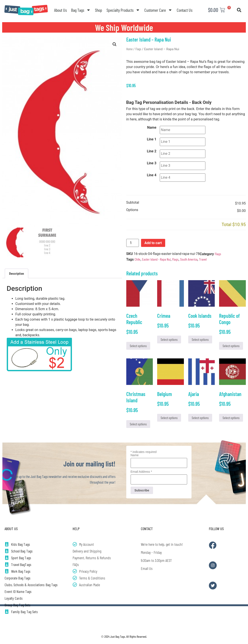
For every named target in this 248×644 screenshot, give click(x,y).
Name (152, 128)
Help (76, 528)
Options (132, 207)
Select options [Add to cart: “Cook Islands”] (200, 339)
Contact (147, 528)
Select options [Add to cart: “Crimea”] (169, 339)
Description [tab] (17, 273)
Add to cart (153, 240)
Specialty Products (123, 10)
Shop (99, 10)
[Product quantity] (133, 240)
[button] (239, 10)
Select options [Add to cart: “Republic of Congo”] (231, 346)
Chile (137, 256)
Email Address (141, 471)
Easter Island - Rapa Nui (156, 256)
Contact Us (185, 10)
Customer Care (158, 10)
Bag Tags (81, 10)
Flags (138, 49)
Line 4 (152, 173)
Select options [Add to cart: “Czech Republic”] (138, 346)
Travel (203, 256)
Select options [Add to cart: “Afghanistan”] (231, 418)
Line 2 (152, 150)
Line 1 (152, 139)
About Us (60, 10)
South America (189, 256)
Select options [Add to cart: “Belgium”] (169, 418)
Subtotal (133, 200)
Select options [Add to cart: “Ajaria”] (200, 418)
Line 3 (152, 161)
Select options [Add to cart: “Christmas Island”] (138, 424)
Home (129, 49)
